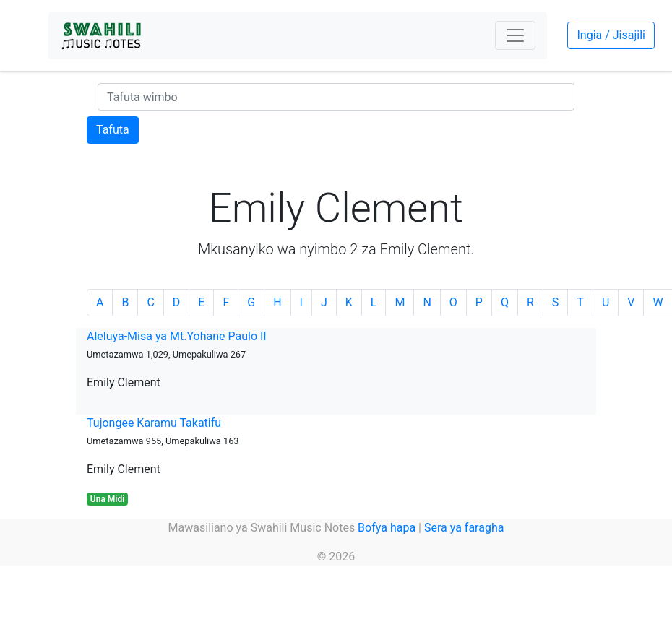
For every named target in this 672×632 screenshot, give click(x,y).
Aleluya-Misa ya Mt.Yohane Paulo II (177, 336)
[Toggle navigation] (515, 35)
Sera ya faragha (464, 528)
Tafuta (113, 130)
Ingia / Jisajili (611, 35)
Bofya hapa (387, 528)
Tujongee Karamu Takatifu (154, 423)
